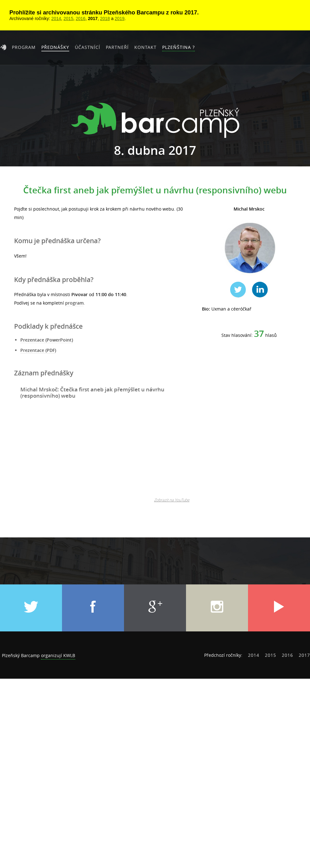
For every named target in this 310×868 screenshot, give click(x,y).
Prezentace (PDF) (38, 350)
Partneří (117, 47)
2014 (56, 18)
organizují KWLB (58, 655)
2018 (105, 18)
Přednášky (55, 47)
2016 (81, 18)
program (74, 303)
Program (24, 47)
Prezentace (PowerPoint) (47, 340)
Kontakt (145, 47)
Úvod (3, 47)
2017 (93, 18)
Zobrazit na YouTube (172, 500)
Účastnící (88, 47)
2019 (119, 18)
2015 (68, 18)
